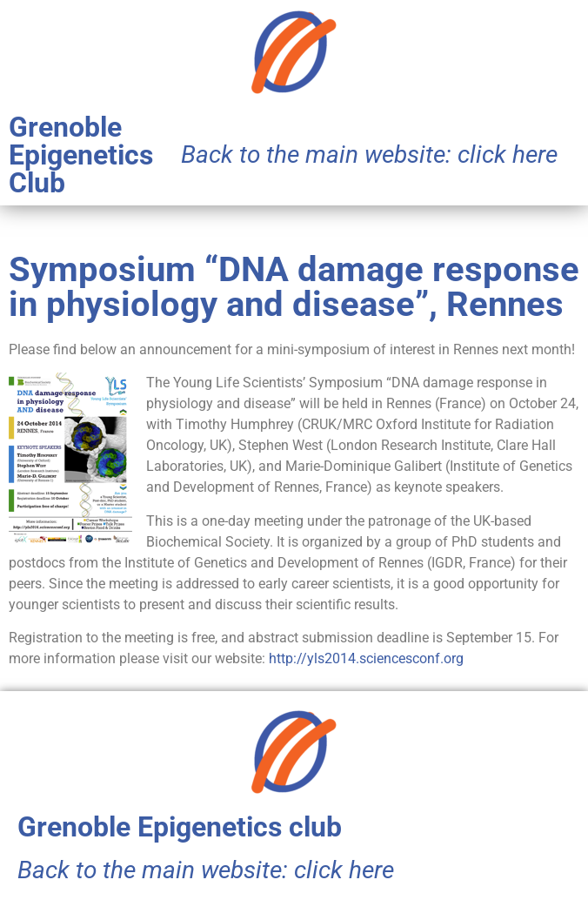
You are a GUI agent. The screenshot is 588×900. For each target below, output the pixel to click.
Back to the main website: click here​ (369, 154)
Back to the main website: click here (206, 870)
